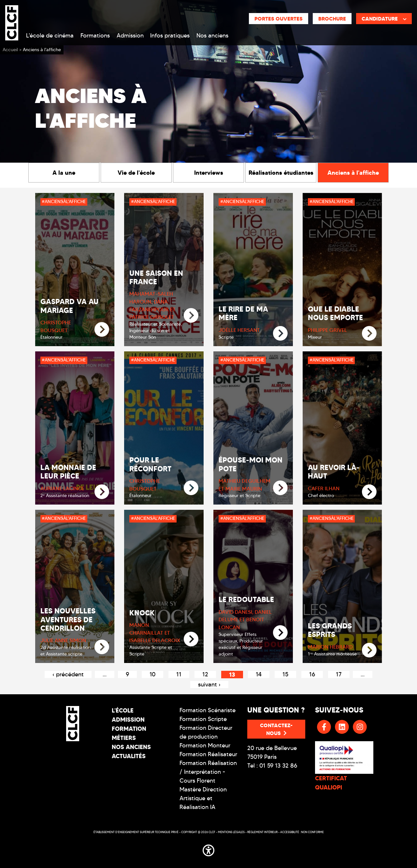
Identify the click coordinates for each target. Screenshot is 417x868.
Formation (129, 729)
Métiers (124, 738)
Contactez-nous (276, 729)
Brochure (332, 19)
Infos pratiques (170, 36)
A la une (64, 173)
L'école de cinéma (50, 36)
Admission (130, 36)
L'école (123, 710)
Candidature (384, 19)
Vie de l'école (136, 173)
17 (339, 674)
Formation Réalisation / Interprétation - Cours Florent (208, 772)
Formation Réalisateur (208, 754)
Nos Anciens (131, 747)
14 (259, 674)
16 (312, 674)
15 (285, 674)
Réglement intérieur (262, 832)
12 (205, 674)
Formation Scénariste (208, 710)
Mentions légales (231, 832)
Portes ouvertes (279, 19)
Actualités (129, 756)
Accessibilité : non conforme (302, 832)
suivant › (209, 684)
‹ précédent (68, 674)
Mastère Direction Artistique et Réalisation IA (203, 798)
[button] (208, 849)
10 (152, 674)
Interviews (209, 173)
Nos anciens (212, 36)
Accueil (10, 50)
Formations (95, 36)
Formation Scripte (203, 719)
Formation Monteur (205, 745)
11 (179, 674)
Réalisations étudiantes (281, 173)
